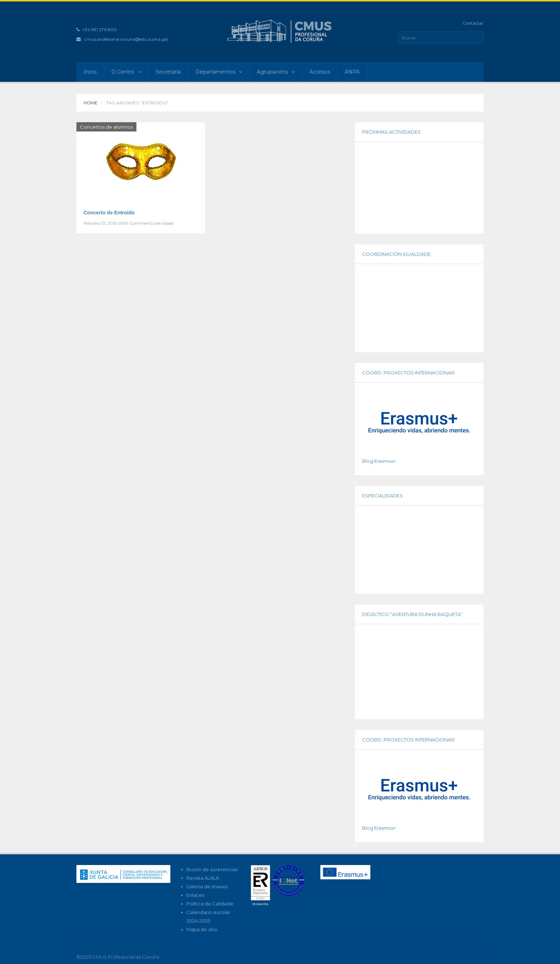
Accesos (320, 72)
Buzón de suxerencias (212, 869)
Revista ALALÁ (203, 878)
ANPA (352, 72)
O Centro (126, 72)
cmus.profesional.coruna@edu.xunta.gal (126, 39)
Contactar (473, 23)
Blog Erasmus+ (379, 461)
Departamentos (219, 72)
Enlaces (195, 895)
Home (91, 103)
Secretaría (168, 72)
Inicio (90, 72)
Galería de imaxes (207, 886)
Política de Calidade (210, 904)
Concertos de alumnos (106, 127)
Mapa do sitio (202, 929)
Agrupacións (276, 72)
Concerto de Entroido (109, 213)
